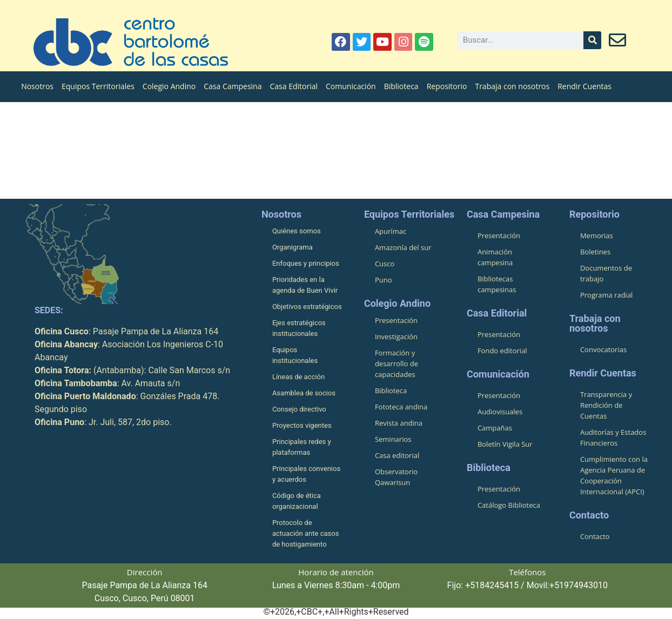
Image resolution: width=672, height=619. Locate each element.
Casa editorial (397, 455)
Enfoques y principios (306, 263)
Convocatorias (603, 349)
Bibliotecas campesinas (497, 284)
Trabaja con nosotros (512, 86)
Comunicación (351, 86)
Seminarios (393, 439)
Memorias (597, 236)
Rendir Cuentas (584, 86)
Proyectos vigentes (302, 425)
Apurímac (391, 231)
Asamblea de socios (304, 393)
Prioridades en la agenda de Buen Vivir (305, 285)
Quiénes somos (297, 231)
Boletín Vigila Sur (505, 444)
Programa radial (606, 295)
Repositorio (447, 86)
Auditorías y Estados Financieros (613, 438)
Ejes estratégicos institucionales (299, 328)
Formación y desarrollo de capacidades (397, 364)
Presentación (396, 320)
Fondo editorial (502, 351)
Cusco (385, 264)
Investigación (396, 337)
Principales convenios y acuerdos (306, 474)
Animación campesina (495, 257)
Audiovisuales (500, 412)
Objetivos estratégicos (307, 307)
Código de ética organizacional (297, 501)
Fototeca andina (401, 407)
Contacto (595, 536)
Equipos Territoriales (98, 86)
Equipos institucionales (295, 355)
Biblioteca (401, 86)
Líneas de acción (298, 377)
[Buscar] (592, 40)
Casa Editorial (294, 86)
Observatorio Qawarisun (396, 477)
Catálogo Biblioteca (509, 505)
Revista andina (399, 423)
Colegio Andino (169, 86)
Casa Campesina (233, 86)
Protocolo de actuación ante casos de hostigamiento (305, 533)
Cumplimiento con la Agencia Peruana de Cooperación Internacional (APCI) (614, 475)
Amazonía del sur (403, 247)
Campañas (495, 428)
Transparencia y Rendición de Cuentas (606, 405)
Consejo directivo (299, 409)
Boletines (595, 252)
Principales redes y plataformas (302, 447)
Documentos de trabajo (606, 273)
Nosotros (37, 86)
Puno (384, 280)
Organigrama (293, 247)
